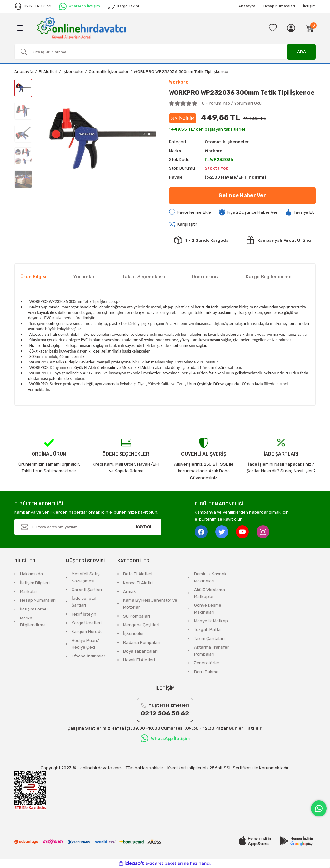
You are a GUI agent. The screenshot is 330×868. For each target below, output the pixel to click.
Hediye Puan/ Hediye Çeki (85, 644)
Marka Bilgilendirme (33, 621)
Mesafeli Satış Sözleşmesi (86, 577)
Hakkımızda (31, 574)
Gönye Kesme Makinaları (208, 609)
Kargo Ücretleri (87, 623)
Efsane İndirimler (88, 656)
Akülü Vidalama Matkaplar (209, 593)
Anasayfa (247, 6)
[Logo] (82, 28)
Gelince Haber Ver (242, 196)
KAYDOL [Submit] (144, 527)
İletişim (309, 6)
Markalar (29, 592)
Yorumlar (84, 277)
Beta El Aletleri (138, 574)
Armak (130, 592)
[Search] (165, 52)
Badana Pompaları (142, 642)
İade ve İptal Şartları (84, 602)
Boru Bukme (206, 672)
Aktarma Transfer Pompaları (211, 651)
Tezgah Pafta (207, 630)
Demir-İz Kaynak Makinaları (210, 577)
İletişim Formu (34, 609)
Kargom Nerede (87, 632)
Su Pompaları (136, 616)
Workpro (214, 151)
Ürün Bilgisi (33, 277)
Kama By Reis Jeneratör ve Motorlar (150, 604)
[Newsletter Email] (88, 527)
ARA (301, 52)
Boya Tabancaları (140, 651)
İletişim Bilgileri (35, 583)
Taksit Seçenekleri (143, 277)
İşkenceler (134, 633)
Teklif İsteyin (84, 614)
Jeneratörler (207, 663)
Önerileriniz (205, 277)
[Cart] (310, 28)
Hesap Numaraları (279, 6)
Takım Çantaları (209, 639)
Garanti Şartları (87, 590)
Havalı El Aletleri (139, 660)
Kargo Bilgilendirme (269, 277)
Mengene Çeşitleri (141, 625)
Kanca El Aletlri (138, 583)
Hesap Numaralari (38, 600)
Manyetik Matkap (211, 621)
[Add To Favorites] (190, 212)
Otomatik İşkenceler (227, 142)
